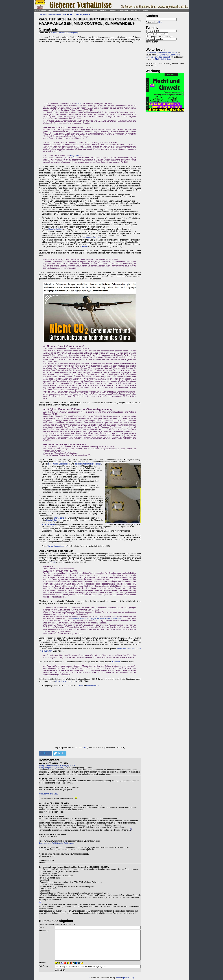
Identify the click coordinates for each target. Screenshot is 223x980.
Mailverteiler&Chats (163, 59)
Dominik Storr (52, 520)
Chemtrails (82, 748)
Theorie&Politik (91, 11)
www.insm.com (69, 681)
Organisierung (68, 11)
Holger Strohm (76, 156)
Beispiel (84, 246)
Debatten (103, 11)
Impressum (125, 978)
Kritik (81, 686)
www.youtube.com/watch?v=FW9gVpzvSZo (57, 765)
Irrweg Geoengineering (58, 546)
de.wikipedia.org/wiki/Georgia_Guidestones (57, 843)
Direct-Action (40, 11)
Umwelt (79, 11)
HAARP (54, 33)
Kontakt (119, 978)
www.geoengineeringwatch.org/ (52, 768)
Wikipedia (116, 662)
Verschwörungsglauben (57, 15)
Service (145, 11)
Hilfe (160, 22)
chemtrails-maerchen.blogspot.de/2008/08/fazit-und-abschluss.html (99, 619)
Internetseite (59, 518)
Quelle (53, 562)
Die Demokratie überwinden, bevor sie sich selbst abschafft (163, 56)
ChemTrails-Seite (55, 229)
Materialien (135, 11)
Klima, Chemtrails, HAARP (79, 15)
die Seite (59, 681)
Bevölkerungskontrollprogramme (88, 464)
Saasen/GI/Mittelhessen (118, 11)
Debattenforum (92, 686)
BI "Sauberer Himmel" (92, 238)
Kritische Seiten (48, 524)
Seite (78, 104)
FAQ (132, 978)
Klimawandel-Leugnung (69, 33)
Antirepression (54, 11)
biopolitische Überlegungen (59, 464)
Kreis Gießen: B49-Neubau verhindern (161, 53)
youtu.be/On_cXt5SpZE (48, 794)
